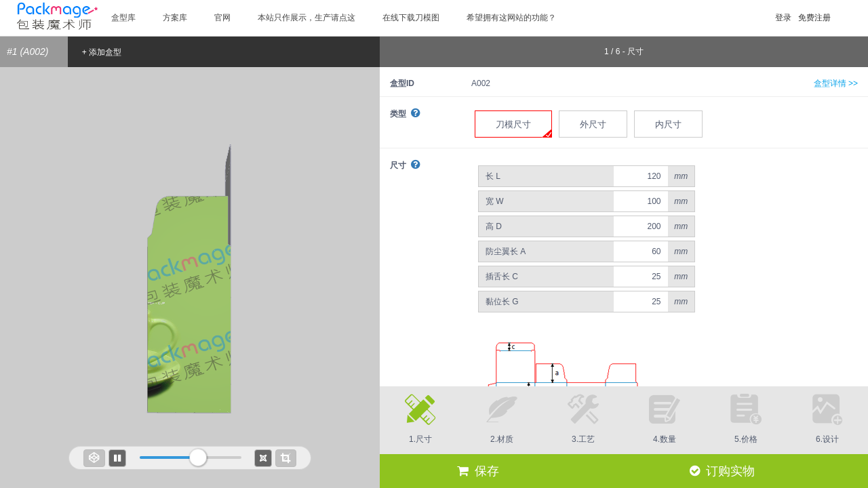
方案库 (175, 18)
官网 (222, 18)
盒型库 (123, 18)
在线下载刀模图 (411, 18)
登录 (783, 18)
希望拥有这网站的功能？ (511, 18)
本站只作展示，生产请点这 (307, 18)
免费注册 (814, 18)
